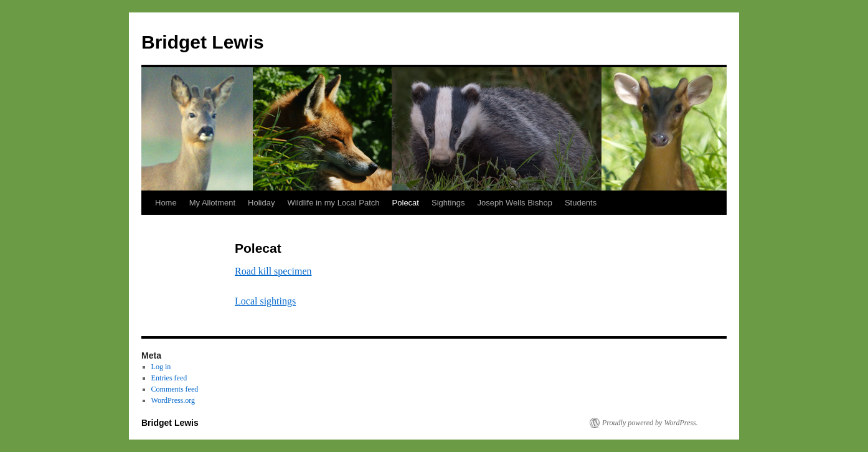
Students (581, 203)
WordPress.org (173, 400)
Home (166, 203)
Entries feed (169, 378)
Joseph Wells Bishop (514, 203)
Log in (161, 367)
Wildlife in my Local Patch (333, 203)
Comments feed (175, 389)
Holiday (261, 203)
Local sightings (265, 301)
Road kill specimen (273, 271)
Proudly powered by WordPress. (650, 423)
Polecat (406, 203)
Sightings (448, 203)
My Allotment (212, 203)
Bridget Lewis (203, 42)
